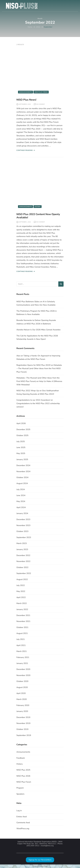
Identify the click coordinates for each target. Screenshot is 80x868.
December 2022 (23, 555)
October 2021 (22, 627)
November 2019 (23, 723)
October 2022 (22, 567)
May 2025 (21, 453)
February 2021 (23, 657)
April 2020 (21, 693)
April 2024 (21, 507)
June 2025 (21, 447)
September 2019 (24, 735)
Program (20, 788)
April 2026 (21, 423)
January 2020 (22, 711)
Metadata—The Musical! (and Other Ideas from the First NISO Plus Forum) (39, 368)
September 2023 (24, 537)
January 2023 (22, 549)
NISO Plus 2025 (23, 770)
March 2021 (22, 651)
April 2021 (21, 645)
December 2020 (23, 669)
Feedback (21, 758)
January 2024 (22, 513)
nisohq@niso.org (47, 846)
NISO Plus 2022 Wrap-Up (28, 391)
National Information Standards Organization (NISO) (37, 842)
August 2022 (22, 579)
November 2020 (23, 675)
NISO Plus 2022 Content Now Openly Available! (38, 216)
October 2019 (22, 729)
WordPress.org (23, 829)
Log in (19, 811)
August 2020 (22, 687)
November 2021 (23, 621)
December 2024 (23, 465)
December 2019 (23, 717)
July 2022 (21, 585)
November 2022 (23, 561)
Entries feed (22, 817)
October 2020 (22, 681)
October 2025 (22, 435)
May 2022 (21, 591)
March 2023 (22, 543)
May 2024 (21, 501)
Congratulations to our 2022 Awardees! (33, 400)
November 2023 (23, 525)
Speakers (20, 794)
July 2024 (21, 489)
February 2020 (23, 705)
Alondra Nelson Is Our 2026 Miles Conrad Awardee (38, 330)
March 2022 (22, 603)
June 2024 (21, 495)
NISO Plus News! (26, 100)
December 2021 (23, 615)
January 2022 (22, 609)
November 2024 (23, 471)
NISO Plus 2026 (23, 776)
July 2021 (21, 639)
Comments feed (23, 823)
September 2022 (24, 573)
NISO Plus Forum (41, 92)
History (38, 207)
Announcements (25, 92)
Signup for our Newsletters (40, 860)
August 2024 (22, 483)
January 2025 (22, 459)
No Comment (41, 104)
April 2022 (21, 597)
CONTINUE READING (26, 150)
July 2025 (21, 441)
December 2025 (23, 429)
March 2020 (22, 699)
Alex (18, 356)
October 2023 (22, 531)
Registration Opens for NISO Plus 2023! (33, 365)
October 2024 (22, 477)
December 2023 (23, 519)
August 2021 (22, 633)
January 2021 (22, 663)
